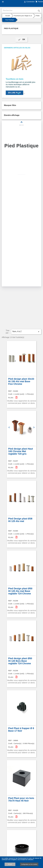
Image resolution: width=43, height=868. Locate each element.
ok (21, 40)
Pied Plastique (11, 28)
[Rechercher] (21, 11)
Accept (10, 864)
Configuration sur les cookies (29, 864)
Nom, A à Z (26, 312)
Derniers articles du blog (17, 48)
